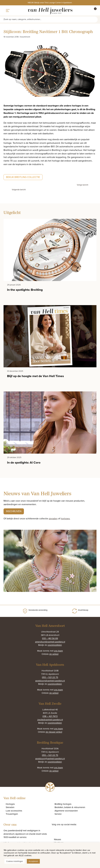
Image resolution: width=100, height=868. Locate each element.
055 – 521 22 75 (50, 677)
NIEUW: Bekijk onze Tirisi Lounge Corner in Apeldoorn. (50, 3)
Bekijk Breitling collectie (23, 177)
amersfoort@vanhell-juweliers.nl (50, 642)
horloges (65, 518)
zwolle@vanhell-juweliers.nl (50, 720)
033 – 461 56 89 (50, 638)
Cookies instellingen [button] (15, 861)
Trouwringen (12, 814)
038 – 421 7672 (50, 716)
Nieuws (58, 839)
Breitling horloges (63, 804)
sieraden (53, 518)
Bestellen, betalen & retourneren (70, 807)
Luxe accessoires (14, 811)
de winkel (54, 654)
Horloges (10, 804)
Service (58, 814)
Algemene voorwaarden (66, 811)
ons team (58, 651)
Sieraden (10, 807)
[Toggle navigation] (8, 10)
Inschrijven (14, 511)
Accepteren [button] (33, 861)
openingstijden (55, 645)
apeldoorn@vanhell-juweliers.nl (50, 681)
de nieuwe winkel (54, 732)
